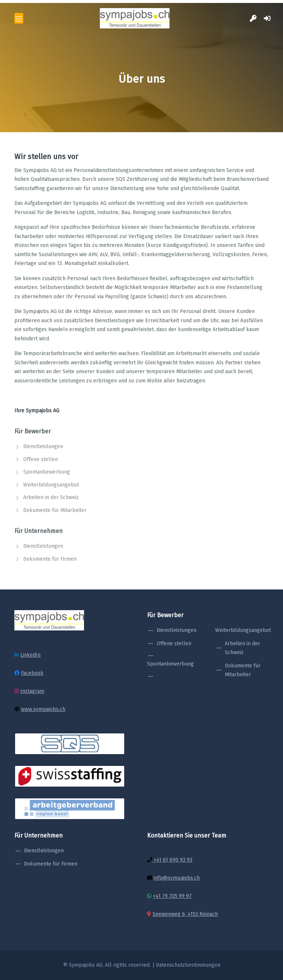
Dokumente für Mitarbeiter (55, 510)
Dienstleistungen (43, 446)
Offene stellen (41, 459)
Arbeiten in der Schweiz (51, 497)
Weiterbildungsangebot (51, 485)
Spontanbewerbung (47, 472)
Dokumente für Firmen (50, 559)
